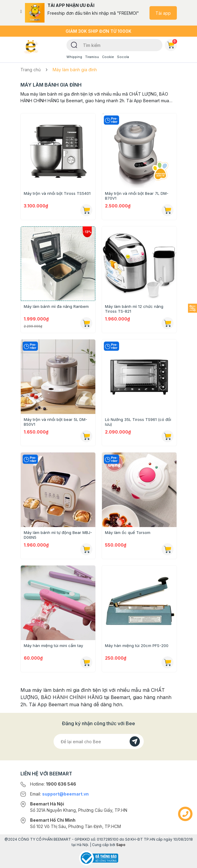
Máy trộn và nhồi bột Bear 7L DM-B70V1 (137, 196)
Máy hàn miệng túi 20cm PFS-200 (137, 646)
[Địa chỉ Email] (99, 741)
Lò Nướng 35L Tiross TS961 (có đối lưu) (138, 422)
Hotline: (53, 784)
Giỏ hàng (172, 44)
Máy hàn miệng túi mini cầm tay (53, 646)
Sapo (121, 845)
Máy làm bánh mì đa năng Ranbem (56, 306)
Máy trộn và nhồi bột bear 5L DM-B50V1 (55, 422)
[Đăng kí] (135, 741)
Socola (123, 57)
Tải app (163, 13)
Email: (59, 794)
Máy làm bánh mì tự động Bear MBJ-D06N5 (58, 535)
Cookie (108, 57)
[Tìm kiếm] (74, 44)
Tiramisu (92, 57)
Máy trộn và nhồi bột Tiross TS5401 (57, 193)
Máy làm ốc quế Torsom (128, 532)
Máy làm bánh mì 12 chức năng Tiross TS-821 (134, 309)
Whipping (74, 57)
